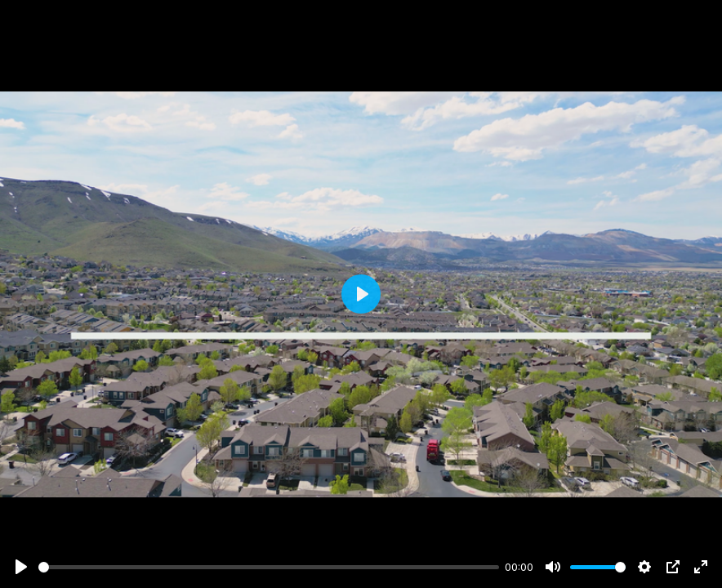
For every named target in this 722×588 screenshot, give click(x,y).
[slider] (269, 567)
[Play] (21, 567)
